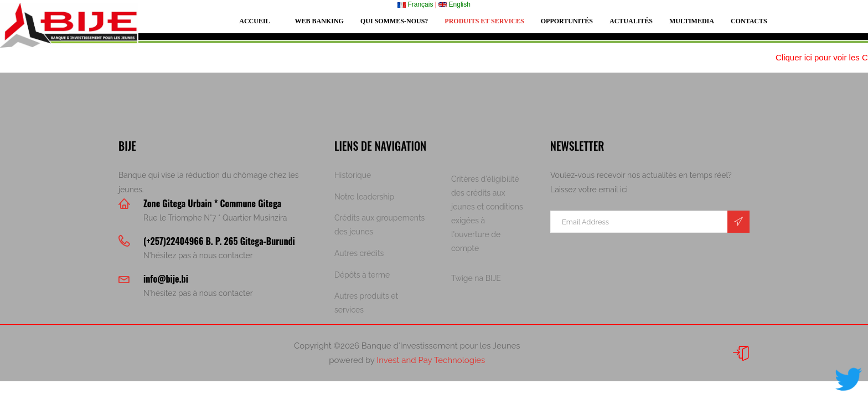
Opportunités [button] (567, 21)
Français (415, 4)
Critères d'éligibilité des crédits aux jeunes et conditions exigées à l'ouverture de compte (487, 214)
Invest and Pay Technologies (431, 360)
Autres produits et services (366, 303)
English (454, 4)
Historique (353, 175)
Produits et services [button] (484, 21)
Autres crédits (359, 253)
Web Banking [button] (319, 21)
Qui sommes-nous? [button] (394, 21)
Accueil (254, 21)
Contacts (749, 21)
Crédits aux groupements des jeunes (379, 225)
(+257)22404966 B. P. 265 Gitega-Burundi (219, 241)
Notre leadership (364, 197)
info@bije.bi (166, 279)
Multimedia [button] (692, 21)
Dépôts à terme (362, 275)
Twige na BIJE (476, 278)
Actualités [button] (631, 21)
